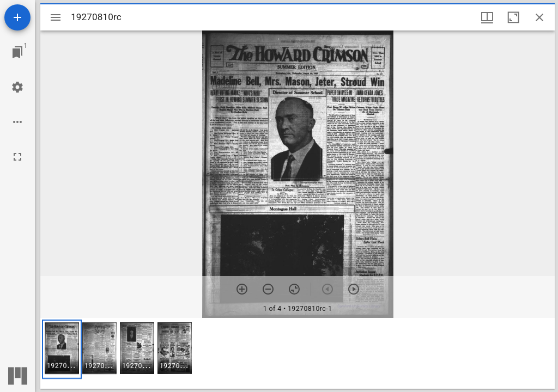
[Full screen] (17, 157)
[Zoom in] (242, 289)
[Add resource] (17, 17)
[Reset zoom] (294, 289)
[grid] (298, 353)
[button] (62, 349)
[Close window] (539, 17)
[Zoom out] (268, 289)
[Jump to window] (17, 52)
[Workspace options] (17, 122)
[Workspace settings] (17, 87)
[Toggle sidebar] (56, 17)
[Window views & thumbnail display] (487, 17)
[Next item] (354, 289)
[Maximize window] (513, 17)
